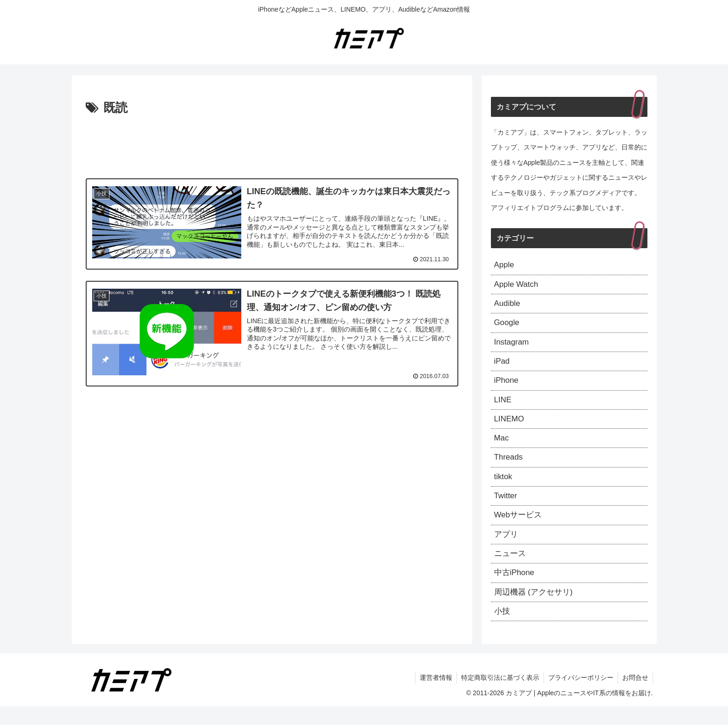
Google (508, 326)
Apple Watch (518, 286)
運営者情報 (433, 696)
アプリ (507, 549)
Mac (502, 447)
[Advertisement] (272, 144)
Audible (508, 306)
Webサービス (520, 528)
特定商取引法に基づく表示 (498, 696)
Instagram (513, 346)
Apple (505, 265)
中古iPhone (516, 589)
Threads (510, 468)
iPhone (507, 387)
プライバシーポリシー (579, 696)
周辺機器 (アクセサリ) (536, 609)
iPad (503, 366)
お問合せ (635, 696)
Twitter (507, 508)
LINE (503, 407)
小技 (503, 629)
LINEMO (510, 427)
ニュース (511, 569)
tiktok (504, 488)
